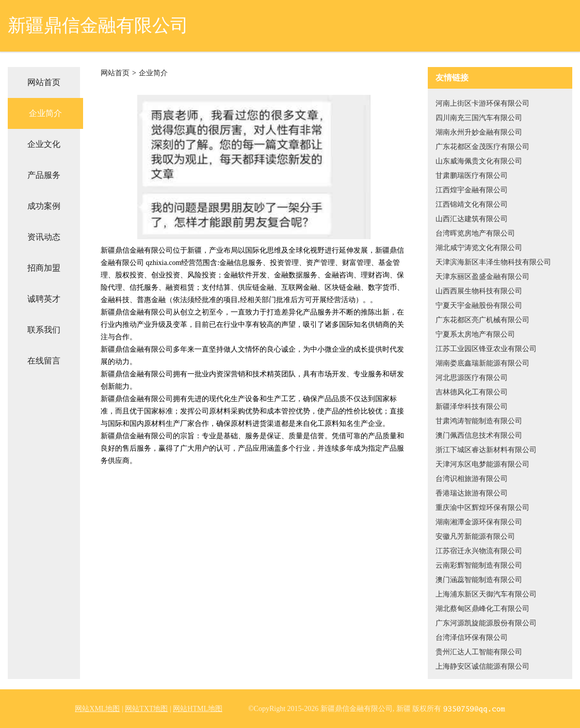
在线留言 (44, 361)
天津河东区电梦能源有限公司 (482, 464)
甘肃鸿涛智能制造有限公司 (479, 421)
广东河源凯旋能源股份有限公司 (486, 623)
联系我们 (44, 330)
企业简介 (45, 113)
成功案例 (44, 206)
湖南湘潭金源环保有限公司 (479, 522)
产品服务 (44, 175)
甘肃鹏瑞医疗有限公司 (472, 176)
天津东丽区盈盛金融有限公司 (482, 277)
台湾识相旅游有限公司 (472, 479)
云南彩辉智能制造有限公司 (479, 565)
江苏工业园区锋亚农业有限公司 (486, 349)
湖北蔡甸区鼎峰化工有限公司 (482, 609)
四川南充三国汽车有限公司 (479, 118)
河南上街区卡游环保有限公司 (482, 103)
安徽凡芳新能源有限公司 (475, 536)
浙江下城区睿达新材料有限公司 (486, 450)
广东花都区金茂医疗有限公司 (482, 147)
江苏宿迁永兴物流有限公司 (479, 551)
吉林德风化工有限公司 (472, 392)
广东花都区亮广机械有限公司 (482, 320)
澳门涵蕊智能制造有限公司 (479, 580)
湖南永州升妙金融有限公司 (479, 132)
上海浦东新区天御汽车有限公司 (486, 594)
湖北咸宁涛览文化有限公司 (479, 248)
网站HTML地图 (198, 709)
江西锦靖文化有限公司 (472, 204)
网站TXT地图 (146, 709)
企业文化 (44, 144)
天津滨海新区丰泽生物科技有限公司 (493, 262)
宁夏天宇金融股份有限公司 (479, 305)
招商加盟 (44, 268)
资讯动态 (44, 237)
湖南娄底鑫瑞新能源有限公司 (482, 363)
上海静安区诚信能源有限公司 (482, 666)
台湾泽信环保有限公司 (472, 638)
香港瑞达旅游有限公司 (472, 493)
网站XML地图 (97, 709)
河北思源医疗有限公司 (472, 378)
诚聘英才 (44, 299)
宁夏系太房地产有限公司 (475, 334)
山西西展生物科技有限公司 (479, 291)
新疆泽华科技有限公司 (472, 407)
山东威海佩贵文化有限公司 (479, 161)
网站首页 (44, 82)
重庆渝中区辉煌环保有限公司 (482, 508)
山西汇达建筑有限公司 (472, 219)
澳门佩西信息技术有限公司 (479, 435)
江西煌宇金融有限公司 (472, 190)
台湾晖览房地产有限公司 (475, 233)
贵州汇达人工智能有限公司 (479, 652)
